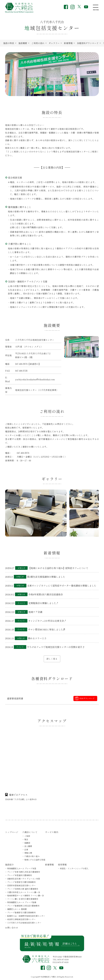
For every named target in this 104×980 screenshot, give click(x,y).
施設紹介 (9, 865)
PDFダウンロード (87, 698)
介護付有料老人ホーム (24, 892)
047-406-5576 (21, 364)
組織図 (27, 843)
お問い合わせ (12, 928)
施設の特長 (9, 43)
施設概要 (23, 43)
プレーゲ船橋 (21, 912)
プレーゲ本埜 (24, 872)
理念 (26, 839)
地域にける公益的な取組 (35, 860)
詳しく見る (52, 659)
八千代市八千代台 (24, 923)
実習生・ (74, 868)
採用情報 (62, 865)
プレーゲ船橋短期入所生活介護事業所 (23, 906)
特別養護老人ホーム (22, 868)
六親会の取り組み (32, 856)
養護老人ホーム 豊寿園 (17, 909)
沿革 (26, 850)
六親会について (30, 832)
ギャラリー (54, 43)
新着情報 (68, 43)
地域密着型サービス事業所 (25, 895)
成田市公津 (21, 919)
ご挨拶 (27, 836)
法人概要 (28, 846)
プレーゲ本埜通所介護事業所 (19, 875)
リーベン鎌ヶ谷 (23, 899)
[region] (52, 43)
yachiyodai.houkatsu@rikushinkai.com (35, 379)
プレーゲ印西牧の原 (23, 889)
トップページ (12, 832)
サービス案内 (52, 832)
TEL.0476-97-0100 (61, 959)
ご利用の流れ (38, 43)
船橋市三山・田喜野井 (26, 916)
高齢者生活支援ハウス (24, 879)
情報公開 (28, 853)
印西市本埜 (21, 885)
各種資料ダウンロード (88, 43)
